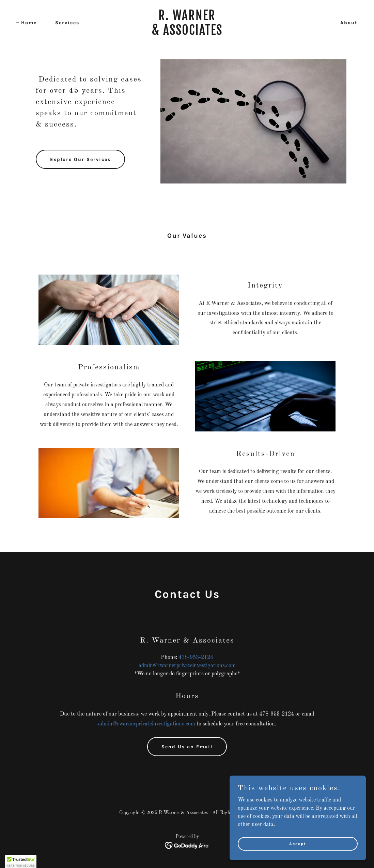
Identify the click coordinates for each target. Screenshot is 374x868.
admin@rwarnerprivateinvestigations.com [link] (187, 666)
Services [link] (67, 23)
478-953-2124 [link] (196, 658)
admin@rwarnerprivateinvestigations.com (147, 724)
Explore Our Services (80, 159)
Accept (298, 843)
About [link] (349, 23)
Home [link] (29, 23)
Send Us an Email (187, 747)
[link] (187, 33)
